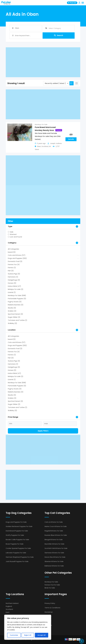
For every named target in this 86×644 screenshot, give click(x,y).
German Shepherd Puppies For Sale (20, 557)
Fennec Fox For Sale (52, 585)
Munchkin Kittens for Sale (54, 544)
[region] (28, 627)
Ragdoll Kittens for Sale (54, 531)
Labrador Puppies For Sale (16, 553)
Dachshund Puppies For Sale (17, 531)
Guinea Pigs (14, 274)
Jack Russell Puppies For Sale (17, 561)
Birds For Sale (50, 588)
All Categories (13, 249)
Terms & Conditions (52, 608)
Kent (8, 612)
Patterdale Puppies (17, 299)
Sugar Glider (14, 317)
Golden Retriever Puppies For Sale (19, 526)
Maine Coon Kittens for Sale (56, 526)
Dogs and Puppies (17, 258)
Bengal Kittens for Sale (54, 540)
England (9, 606)
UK (50, 146)
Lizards (12, 292)
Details (71, 139)
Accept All (42, 635)
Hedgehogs (14, 280)
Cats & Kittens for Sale (54, 522)
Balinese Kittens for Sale (54, 566)
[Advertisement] (43, 62)
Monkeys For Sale (51, 582)
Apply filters (43, 431)
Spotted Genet (15, 314)
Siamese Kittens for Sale (54, 553)
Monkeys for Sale (41, 125)
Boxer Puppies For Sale (15, 544)
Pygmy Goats (15, 302)
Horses (12, 283)
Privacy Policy (50, 603)
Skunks (12, 308)
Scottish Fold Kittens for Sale (56, 548)
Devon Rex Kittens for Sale (55, 557)
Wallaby (12, 323)
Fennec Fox (14, 264)
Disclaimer (49, 612)
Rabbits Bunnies (16, 305)
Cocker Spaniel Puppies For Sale (18, 548)
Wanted (13, 234)
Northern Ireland (12, 603)
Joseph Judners (56, 143)
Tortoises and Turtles (18, 320)
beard (12, 252)
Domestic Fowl (15, 261)
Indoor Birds (14, 286)
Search (59, 36)
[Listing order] (56, 83)
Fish (11, 271)
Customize (14, 635)
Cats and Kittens (17, 255)
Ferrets (12, 268)
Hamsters (13, 277)
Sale (12, 232)
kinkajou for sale (16, 289)
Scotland (45, 146)
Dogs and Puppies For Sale (16, 522)
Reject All (28, 635)
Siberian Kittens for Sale (54, 561)
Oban (39, 146)
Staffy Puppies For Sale (15, 535)
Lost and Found (16, 237)
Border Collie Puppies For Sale (17, 540)
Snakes (12, 311)
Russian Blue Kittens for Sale (56, 535)
